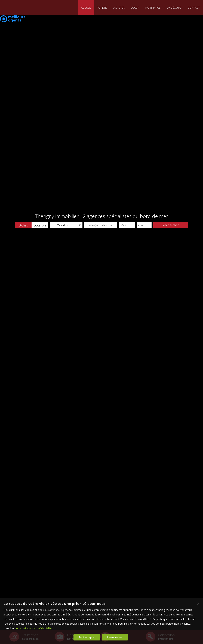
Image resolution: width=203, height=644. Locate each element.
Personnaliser (115, 637)
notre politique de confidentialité (33, 628)
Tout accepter (87, 637)
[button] (23, 225)
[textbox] (101, 225)
